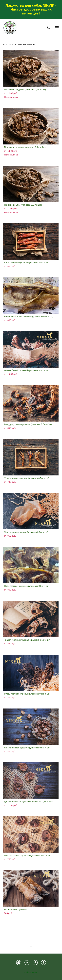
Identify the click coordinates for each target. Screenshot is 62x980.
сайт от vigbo (31, 972)
